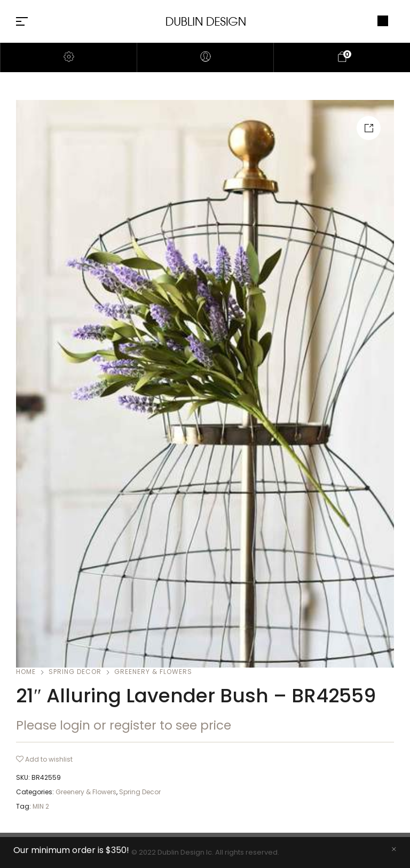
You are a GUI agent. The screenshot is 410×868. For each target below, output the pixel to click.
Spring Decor (75, 672)
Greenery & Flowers (153, 672)
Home (26, 672)
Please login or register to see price (124, 725)
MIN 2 (41, 806)
